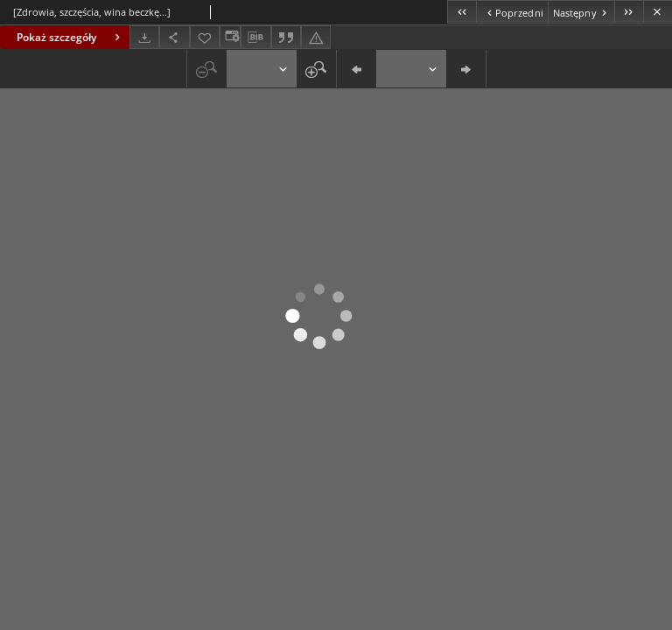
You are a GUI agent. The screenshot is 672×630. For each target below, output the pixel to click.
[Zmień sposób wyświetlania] (230, 37)
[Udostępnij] (174, 37)
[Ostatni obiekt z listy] (629, 12)
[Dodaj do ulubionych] (205, 37)
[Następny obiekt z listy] (581, 12)
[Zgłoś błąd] (316, 37)
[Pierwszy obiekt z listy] (462, 12)
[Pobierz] (144, 37)
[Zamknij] (658, 12)
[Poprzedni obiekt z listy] (511, 12)
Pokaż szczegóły (70, 37)
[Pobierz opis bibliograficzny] (255, 38)
